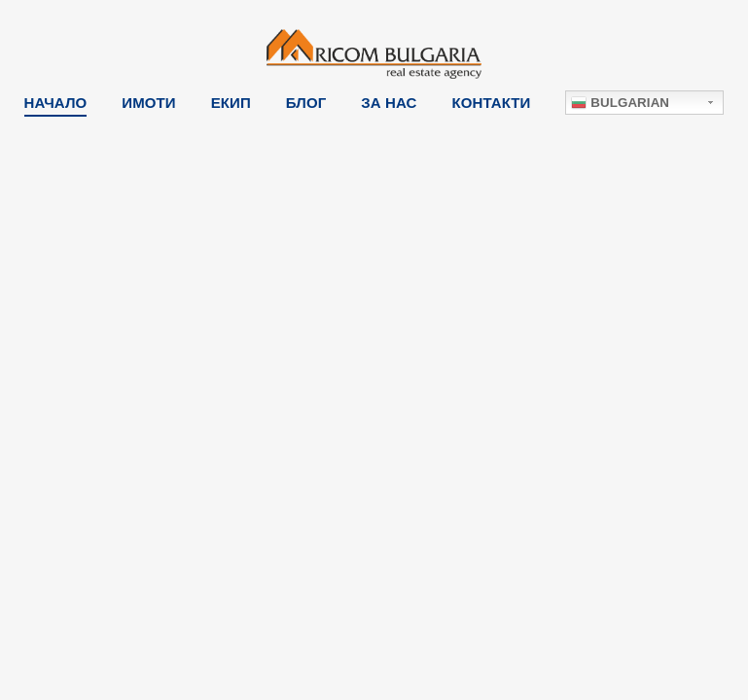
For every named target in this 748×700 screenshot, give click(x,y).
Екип (231, 103)
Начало (56, 103)
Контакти (491, 103)
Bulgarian (620, 103)
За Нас (389, 103)
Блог (306, 103)
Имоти (148, 103)
